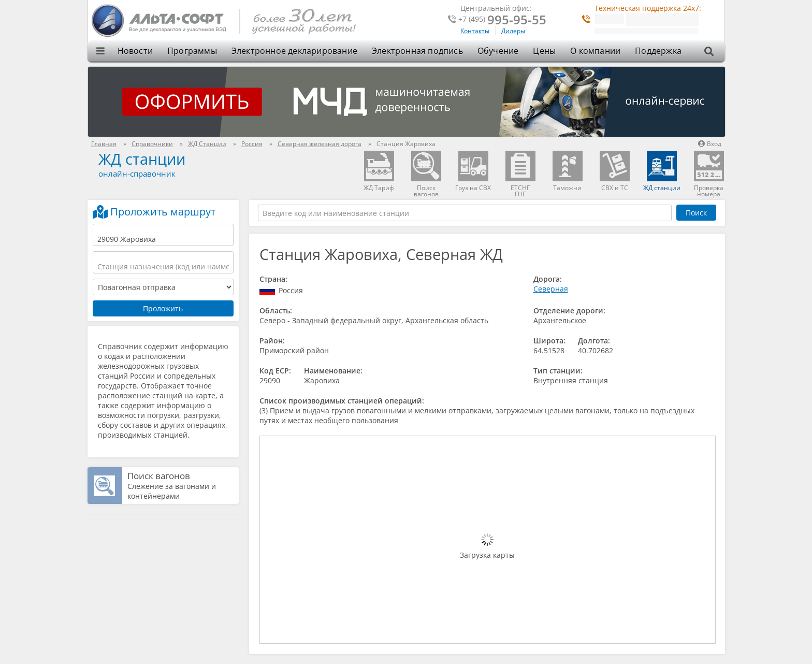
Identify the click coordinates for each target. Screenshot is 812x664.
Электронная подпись (417, 51)
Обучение (498, 51)
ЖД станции (142, 159)
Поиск (696, 213)
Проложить (163, 308)
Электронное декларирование (294, 51)
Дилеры (513, 31)
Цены (544, 51)
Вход (710, 144)
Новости (135, 51)
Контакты (475, 31)
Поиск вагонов (159, 476)
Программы (192, 51)
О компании (595, 51)
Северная (551, 289)
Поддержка (658, 51)
